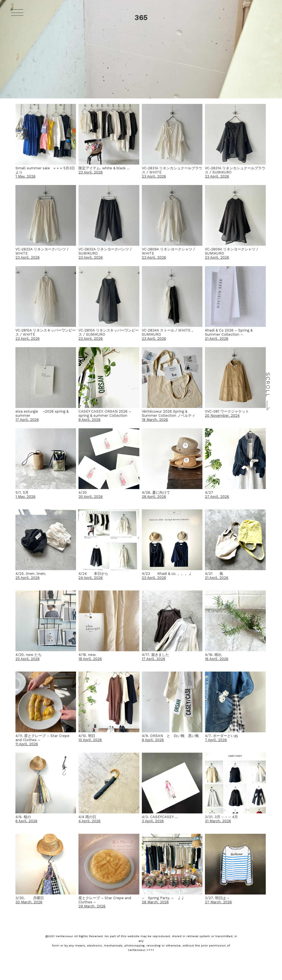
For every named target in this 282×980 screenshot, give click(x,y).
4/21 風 (214, 574)
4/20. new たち (29, 655)
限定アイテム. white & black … (104, 168)
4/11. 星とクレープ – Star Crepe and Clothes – (42, 738)
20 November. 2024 (222, 416)
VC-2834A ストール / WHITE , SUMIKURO (167, 332)
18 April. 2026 (90, 659)
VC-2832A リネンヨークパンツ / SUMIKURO (105, 251)
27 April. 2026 (217, 497)
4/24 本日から (93, 574)
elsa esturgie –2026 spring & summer (42, 413)
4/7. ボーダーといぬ (221, 736)
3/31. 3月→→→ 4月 (221, 817)
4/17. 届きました (155, 655)
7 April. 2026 (216, 740)
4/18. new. (87, 655)
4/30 (83, 492)
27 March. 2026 (218, 902)
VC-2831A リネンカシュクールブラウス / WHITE (172, 170)
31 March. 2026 (218, 821)
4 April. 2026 (90, 821)
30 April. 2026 (91, 497)
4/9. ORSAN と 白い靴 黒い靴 (170, 736)
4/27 (209, 492)
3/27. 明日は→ (217, 898)
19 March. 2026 (155, 420)
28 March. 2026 (155, 902)
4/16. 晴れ (213, 655)
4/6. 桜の (23, 817)
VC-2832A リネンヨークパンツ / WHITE (42, 251)
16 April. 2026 (217, 659)
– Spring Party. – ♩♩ (163, 898)
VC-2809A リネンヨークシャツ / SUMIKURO (231, 251)
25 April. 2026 (28, 578)
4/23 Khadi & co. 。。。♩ (167, 574)
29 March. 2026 (92, 906)
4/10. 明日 (87, 736)
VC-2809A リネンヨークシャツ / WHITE (168, 251)
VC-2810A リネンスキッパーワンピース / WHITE (46, 332)
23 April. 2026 (91, 172)
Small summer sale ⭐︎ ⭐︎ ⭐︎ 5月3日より (45, 170)
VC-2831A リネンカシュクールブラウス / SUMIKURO (235, 170)
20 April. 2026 (28, 659)
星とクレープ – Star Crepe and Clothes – (105, 900)
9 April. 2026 (90, 420)
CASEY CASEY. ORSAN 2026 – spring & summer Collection (105, 413)
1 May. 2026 (25, 176)
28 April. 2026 (154, 497)
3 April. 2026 (153, 821)
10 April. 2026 (90, 740)
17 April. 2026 (27, 420)
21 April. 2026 (217, 339)
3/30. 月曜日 (30, 898)
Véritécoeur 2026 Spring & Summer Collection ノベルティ (169, 413)
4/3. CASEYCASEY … (160, 817)
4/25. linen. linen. (31, 574)
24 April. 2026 (91, 578)
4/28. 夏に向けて (156, 492)
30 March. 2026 (29, 902)
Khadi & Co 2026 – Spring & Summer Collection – (229, 332)
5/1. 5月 (22, 492)
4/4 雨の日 (87, 817)
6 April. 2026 (26, 821)
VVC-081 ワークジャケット (227, 411)
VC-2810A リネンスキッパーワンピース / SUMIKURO (109, 332)
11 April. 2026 (27, 744)
